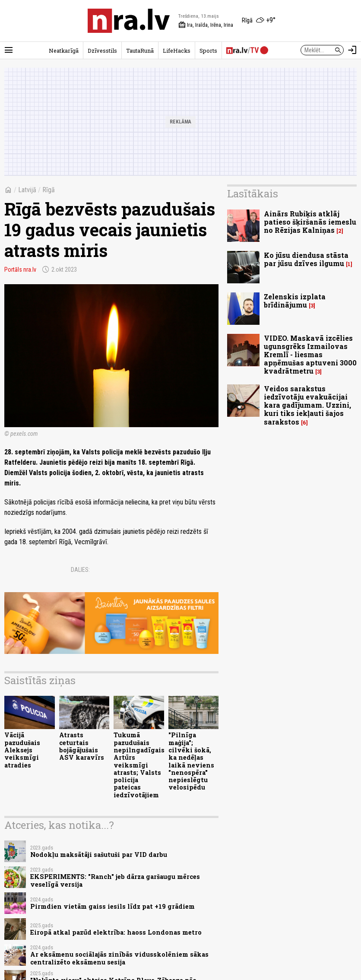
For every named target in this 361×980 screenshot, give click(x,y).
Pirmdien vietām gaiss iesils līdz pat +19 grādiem (112, 906)
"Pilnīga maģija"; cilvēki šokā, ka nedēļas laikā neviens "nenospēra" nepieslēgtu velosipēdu (191, 761)
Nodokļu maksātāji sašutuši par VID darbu (99, 855)
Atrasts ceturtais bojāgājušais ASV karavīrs (82, 746)
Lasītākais (253, 193)
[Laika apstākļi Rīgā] (259, 21)
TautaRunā (140, 51)
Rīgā (49, 190)
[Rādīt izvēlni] (9, 50)
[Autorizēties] (352, 50)
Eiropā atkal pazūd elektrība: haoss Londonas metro (116, 932)
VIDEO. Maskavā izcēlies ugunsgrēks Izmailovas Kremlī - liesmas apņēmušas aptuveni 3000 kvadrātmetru (310, 355)
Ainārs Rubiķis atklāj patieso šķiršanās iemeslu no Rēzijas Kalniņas (310, 222)
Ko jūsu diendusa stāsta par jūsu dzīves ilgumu (306, 259)
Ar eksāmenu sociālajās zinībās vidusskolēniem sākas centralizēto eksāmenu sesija (119, 958)
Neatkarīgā (64, 51)
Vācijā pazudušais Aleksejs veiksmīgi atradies (22, 750)
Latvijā (27, 190)
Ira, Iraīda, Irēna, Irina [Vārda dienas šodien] (206, 25)
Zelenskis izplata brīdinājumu (295, 301)
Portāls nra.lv (20, 270)
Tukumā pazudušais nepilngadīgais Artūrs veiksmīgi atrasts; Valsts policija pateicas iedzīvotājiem (139, 765)
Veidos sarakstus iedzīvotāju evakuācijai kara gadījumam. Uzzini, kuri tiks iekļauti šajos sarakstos (307, 405)
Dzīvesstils (102, 51)
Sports (208, 51)
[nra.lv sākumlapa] (129, 21)
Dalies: (80, 570)
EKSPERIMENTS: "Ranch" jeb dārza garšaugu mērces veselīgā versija (115, 880)
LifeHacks (177, 51)
